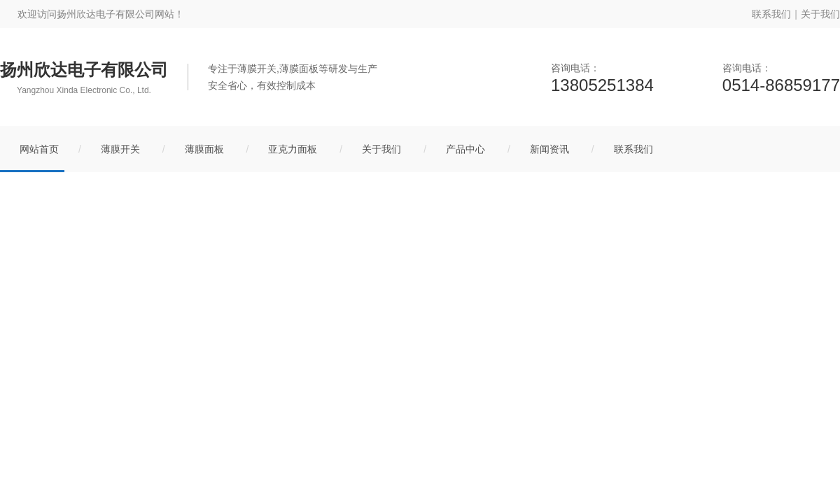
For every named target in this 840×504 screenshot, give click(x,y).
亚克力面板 (293, 149)
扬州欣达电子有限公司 (84, 70)
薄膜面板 (204, 149)
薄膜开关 (120, 149)
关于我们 (820, 14)
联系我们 (771, 14)
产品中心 (465, 149)
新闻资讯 (549, 149)
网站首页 (39, 149)
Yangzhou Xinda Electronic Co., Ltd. (84, 90)
